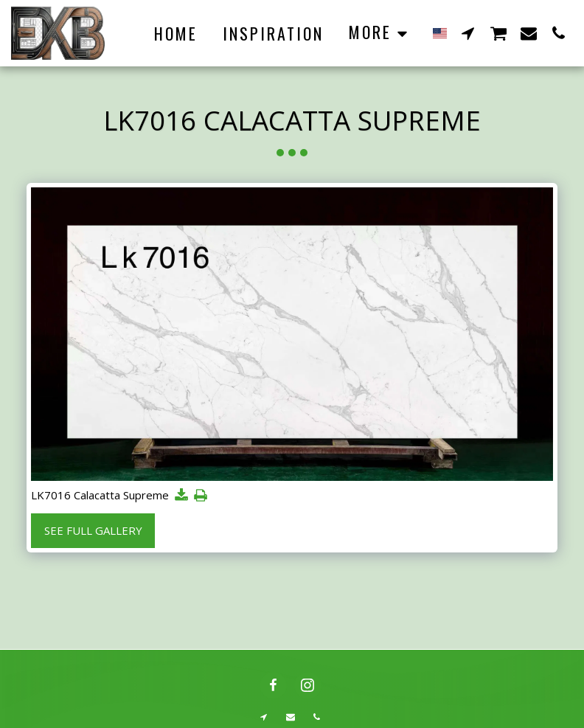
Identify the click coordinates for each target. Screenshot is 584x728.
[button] (468, 33)
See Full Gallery (93, 530)
